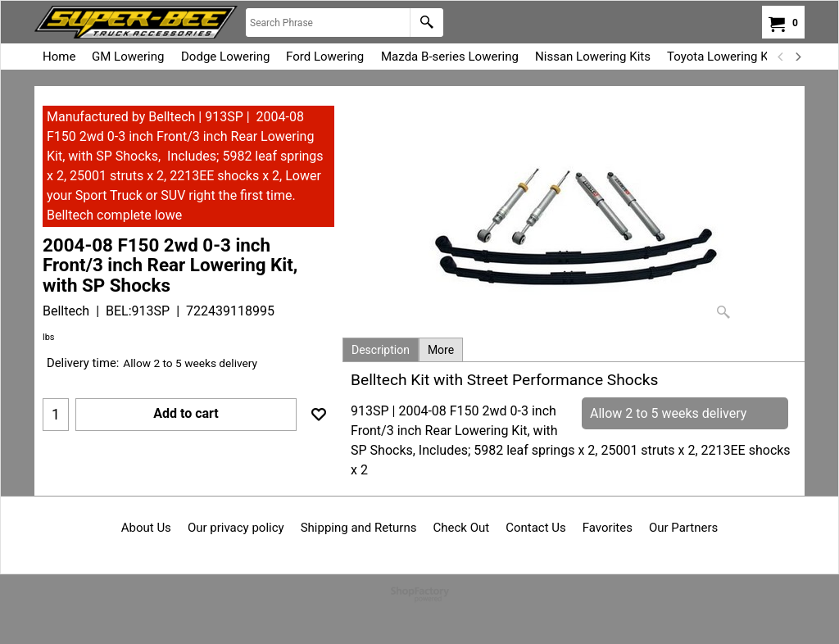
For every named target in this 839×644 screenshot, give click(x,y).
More (441, 350)
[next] (797, 57)
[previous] (781, 57)
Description (381, 350)
